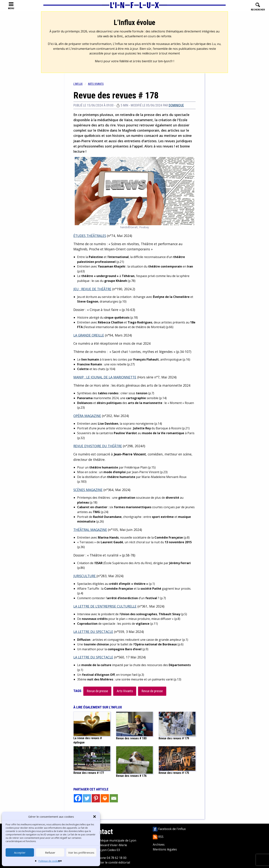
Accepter (20, 853)
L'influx (78, 84)
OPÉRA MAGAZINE (87, 416)
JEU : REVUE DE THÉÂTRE (92, 289)
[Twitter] (87, 798)
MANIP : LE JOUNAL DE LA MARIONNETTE (105, 377)
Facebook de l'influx (169, 829)
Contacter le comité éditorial (110, 862)
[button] (95, 817)
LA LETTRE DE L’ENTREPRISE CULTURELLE (105, 606)
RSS (158, 837)
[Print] (105, 798)
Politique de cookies (49, 861)
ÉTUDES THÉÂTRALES (90, 236)
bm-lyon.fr (166, 61)
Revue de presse (97, 691)
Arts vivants (96, 84)
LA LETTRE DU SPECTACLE (93, 632)
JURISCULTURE (85, 576)
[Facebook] (78, 798)
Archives (159, 845)
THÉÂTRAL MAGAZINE (90, 530)
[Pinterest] (96, 798)
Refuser (50, 853)
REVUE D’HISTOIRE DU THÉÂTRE (98, 446)
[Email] (114, 798)
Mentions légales (165, 849)
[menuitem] (81, 84)
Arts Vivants (125, 691)
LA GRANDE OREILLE (89, 335)
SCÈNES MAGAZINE (88, 490)
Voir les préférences (81, 853)
